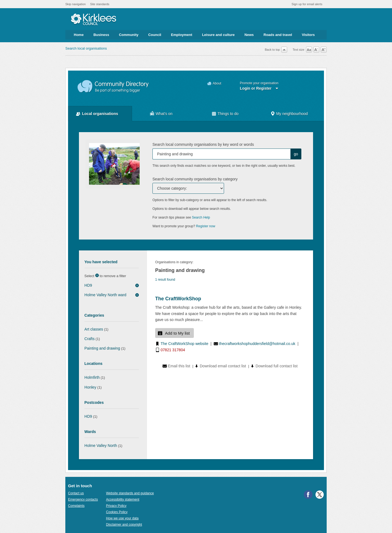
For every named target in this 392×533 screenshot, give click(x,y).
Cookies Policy (117, 512)
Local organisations (100, 114)
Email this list (179, 366)
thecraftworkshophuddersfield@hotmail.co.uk (257, 344)
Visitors (308, 35)
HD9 (88, 285)
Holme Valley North (101, 446)
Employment (182, 35)
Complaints (76, 506)
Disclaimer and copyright (124, 525)
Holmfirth (92, 377)
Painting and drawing (102, 348)
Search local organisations (86, 48)
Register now (206, 226)
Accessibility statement (122, 499)
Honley (90, 387)
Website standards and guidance (130, 493)
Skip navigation (76, 4)
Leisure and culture (218, 35)
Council (155, 35)
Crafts (89, 339)
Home (79, 35)
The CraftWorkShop (178, 299)
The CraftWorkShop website (184, 344)
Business (101, 35)
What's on (164, 114)
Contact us (76, 493)
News (249, 35)
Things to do (228, 114)
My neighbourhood (292, 114)
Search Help (201, 217)
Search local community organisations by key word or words (203, 144)
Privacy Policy (116, 506)
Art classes (94, 329)
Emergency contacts (83, 499)
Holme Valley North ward (105, 295)
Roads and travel (278, 35)
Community (129, 35)
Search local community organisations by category (195, 179)
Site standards (100, 4)
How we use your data (122, 518)
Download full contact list (277, 366)
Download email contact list (223, 366)
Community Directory (113, 87)
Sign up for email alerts (307, 4)
